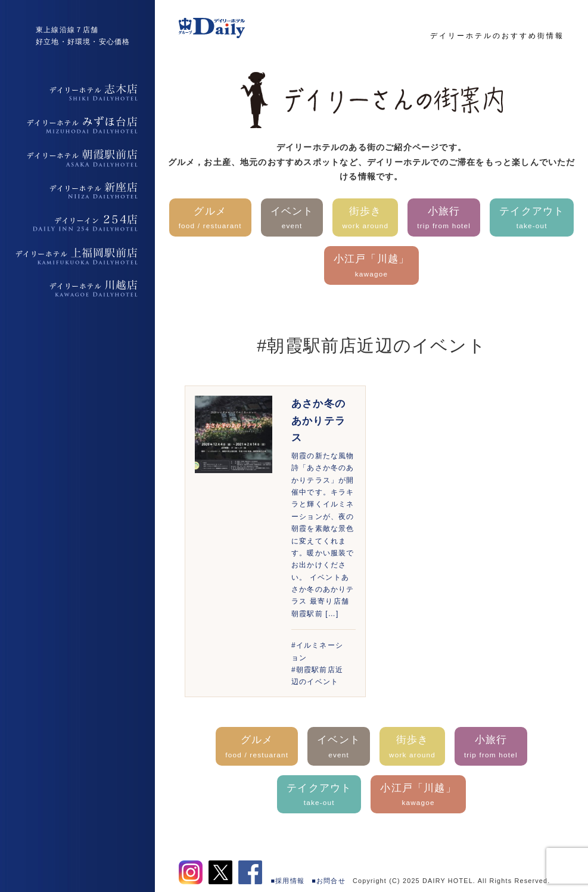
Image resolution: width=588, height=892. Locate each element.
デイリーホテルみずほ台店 (77, 125)
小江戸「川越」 (371, 267)
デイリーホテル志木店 (77, 92)
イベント (292, 219)
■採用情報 (288, 881)
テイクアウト (532, 219)
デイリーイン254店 (77, 223)
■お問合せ (329, 881)
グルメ (210, 219)
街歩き (365, 219)
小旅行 (444, 219)
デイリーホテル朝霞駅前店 (77, 158)
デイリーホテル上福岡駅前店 (77, 256)
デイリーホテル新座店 (77, 191)
